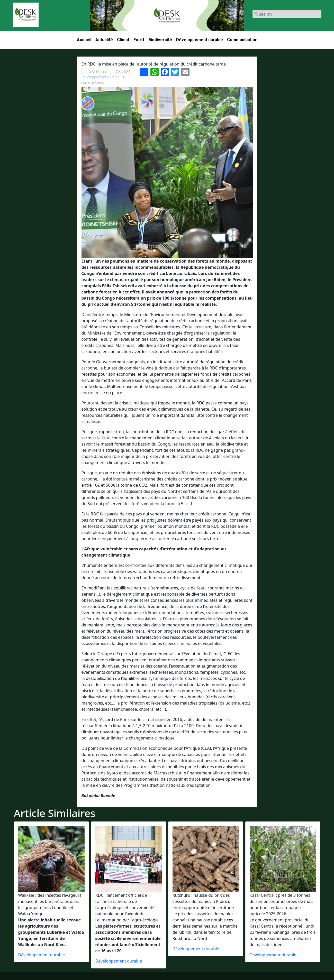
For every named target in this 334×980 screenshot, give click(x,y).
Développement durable (200, 40)
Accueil (84, 40)
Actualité (104, 40)
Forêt (139, 40)
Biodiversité (160, 40)
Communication (242, 40)
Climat (123, 40)
